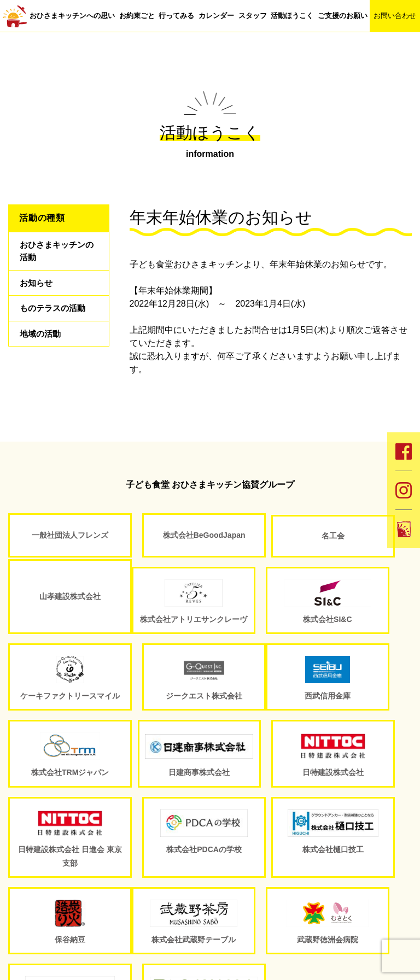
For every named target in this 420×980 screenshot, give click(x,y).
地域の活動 (42, 342)
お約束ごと (137, 16)
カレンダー (216, 16)
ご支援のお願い (343, 16)
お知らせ (37, 287)
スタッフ (253, 16)
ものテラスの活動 (55, 315)
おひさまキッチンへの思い (72, 16)
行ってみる (176, 16)
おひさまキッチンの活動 (55, 252)
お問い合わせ (395, 16)
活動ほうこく (292, 16)
